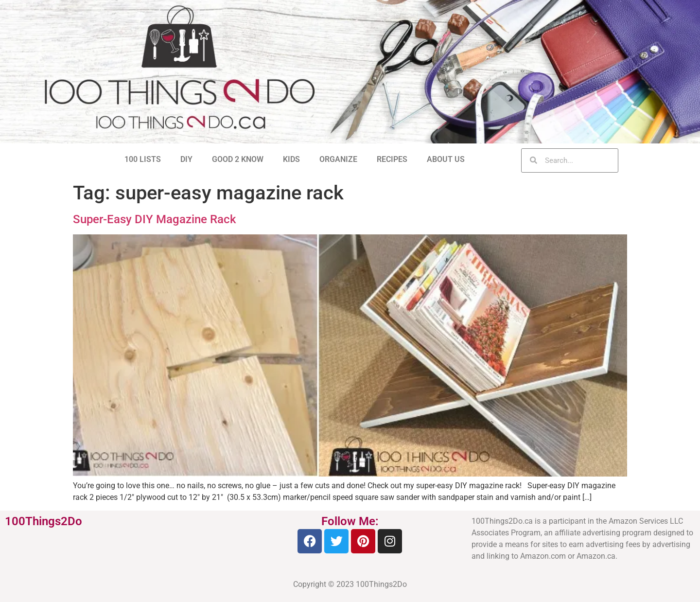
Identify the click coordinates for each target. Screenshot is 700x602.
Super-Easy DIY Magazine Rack (155, 219)
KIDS (291, 159)
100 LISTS (143, 159)
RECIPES (392, 159)
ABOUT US (446, 159)
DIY (186, 159)
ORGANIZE (338, 159)
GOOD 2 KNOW (238, 159)
